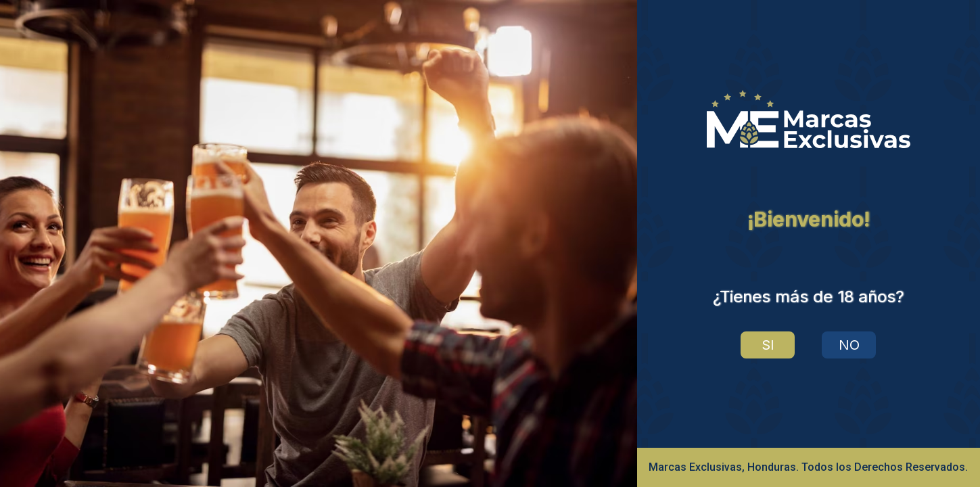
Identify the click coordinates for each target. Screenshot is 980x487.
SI (768, 345)
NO (849, 345)
